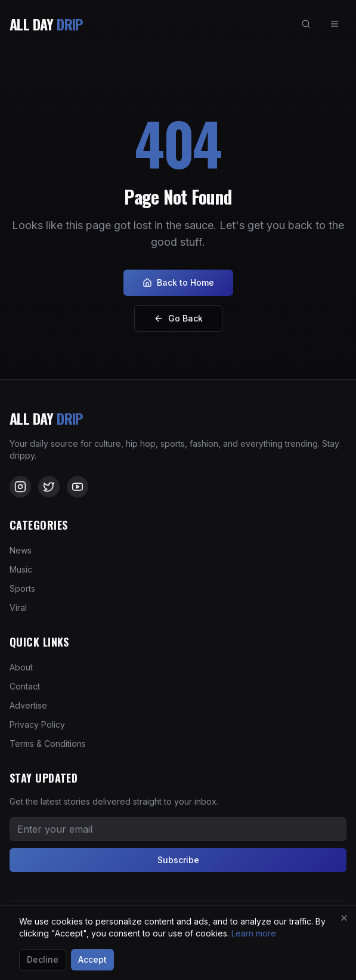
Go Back (178, 318)
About (21, 667)
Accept (92, 959)
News (21, 550)
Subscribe (178, 860)
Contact (25, 686)
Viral (18, 608)
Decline (43, 959)
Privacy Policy (37, 724)
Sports (22, 588)
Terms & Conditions (48, 743)
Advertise (28, 705)
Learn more (254, 933)
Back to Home (178, 282)
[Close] (344, 918)
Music (21, 569)
